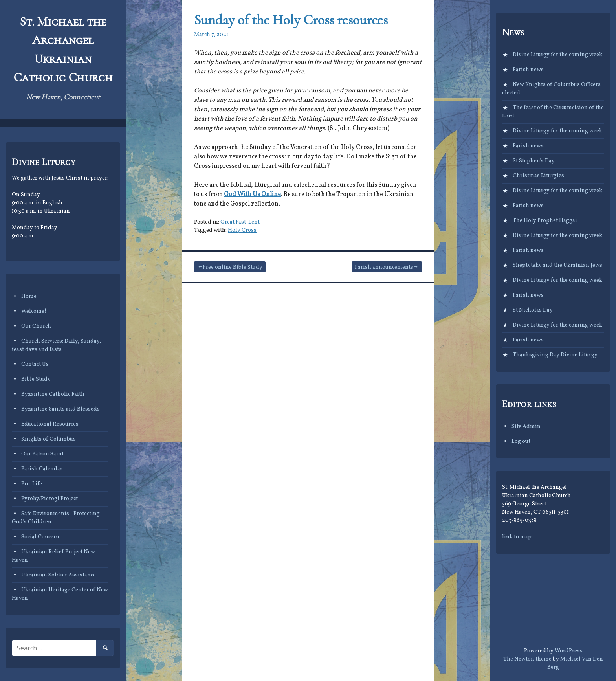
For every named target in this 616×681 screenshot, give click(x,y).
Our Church (36, 326)
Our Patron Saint (42, 454)
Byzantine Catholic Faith (53, 394)
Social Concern (40, 537)
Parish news (528, 70)
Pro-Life (32, 484)
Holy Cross (242, 230)
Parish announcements (384, 267)
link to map (517, 537)
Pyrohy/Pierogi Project (49, 499)
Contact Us (35, 364)
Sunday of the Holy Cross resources (291, 20)
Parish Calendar (42, 469)
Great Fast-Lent (240, 222)
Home (29, 296)
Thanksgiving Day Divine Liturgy (555, 355)
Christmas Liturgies (538, 176)
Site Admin (526, 427)
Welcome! (34, 311)
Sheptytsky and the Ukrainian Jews (557, 265)
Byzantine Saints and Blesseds (60, 409)
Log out (521, 441)
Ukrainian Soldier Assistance (59, 575)
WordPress (569, 651)
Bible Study (36, 379)
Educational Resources (50, 424)
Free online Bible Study (233, 267)
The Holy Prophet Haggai (545, 221)
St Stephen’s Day (534, 161)
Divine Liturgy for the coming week (557, 55)
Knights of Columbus (49, 439)
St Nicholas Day (533, 310)
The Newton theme (527, 659)
